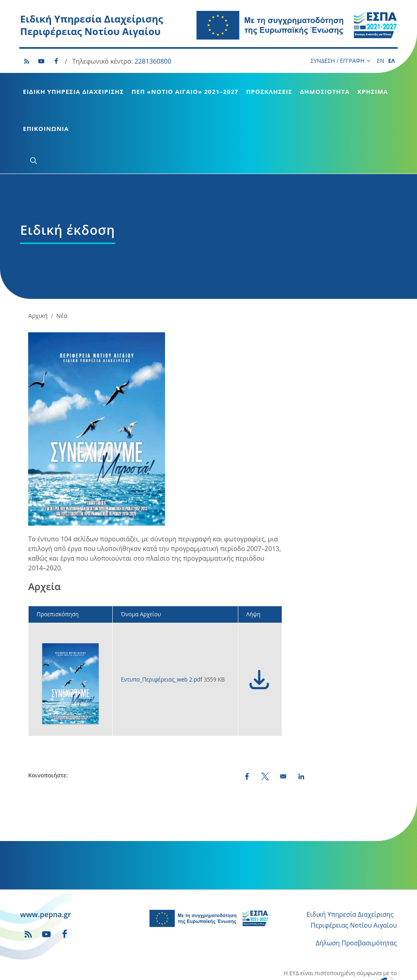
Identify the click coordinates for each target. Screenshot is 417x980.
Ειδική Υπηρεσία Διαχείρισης (73, 91)
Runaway (253, 968)
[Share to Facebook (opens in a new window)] (247, 716)
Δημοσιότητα (325, 91)
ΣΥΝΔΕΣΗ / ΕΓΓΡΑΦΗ (341, 61)
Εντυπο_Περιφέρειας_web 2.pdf (162, 619)
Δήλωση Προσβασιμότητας (356, 883)
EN (380, 61)
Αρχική (38, 255)
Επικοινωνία (46, 128)
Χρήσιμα (373, 91)
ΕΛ (391, 61)
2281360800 (153, 61)
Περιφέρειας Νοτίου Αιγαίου (354, 865)
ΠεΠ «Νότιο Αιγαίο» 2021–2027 (185, 91)
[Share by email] (283, 716)
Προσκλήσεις (269, 91)
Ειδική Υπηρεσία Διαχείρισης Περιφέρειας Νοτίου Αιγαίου (92, 25)
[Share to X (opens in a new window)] (265, 716)
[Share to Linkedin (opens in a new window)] (301, 716)
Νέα (62, 255)
